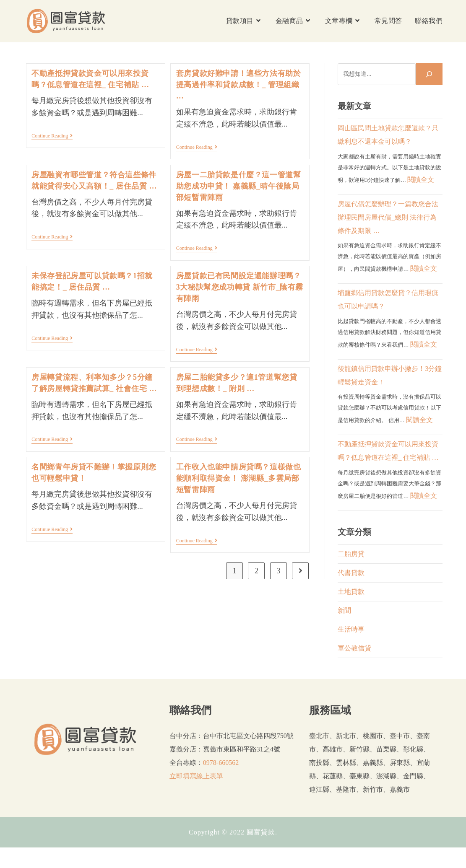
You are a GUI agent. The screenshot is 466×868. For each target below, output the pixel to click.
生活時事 (351, 629)
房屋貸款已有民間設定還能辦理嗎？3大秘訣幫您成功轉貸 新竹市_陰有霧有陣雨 (240, 287)
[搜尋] (429, 74)
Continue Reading (52, 136)
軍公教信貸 (354, 648)
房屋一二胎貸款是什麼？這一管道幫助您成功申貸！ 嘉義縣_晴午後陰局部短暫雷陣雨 (239, 186)
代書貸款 (351, 573)
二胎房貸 (351, 554)
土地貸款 (351, 592)
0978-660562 (221, 763)
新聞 (344, 610)
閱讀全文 (421, 180)
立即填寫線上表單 (196, 776)
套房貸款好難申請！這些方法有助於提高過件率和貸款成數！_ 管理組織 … (239, 85)
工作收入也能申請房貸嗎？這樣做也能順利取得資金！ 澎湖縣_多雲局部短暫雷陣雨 (239, 478)
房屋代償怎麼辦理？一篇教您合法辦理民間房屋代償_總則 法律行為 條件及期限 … (388, 217)
